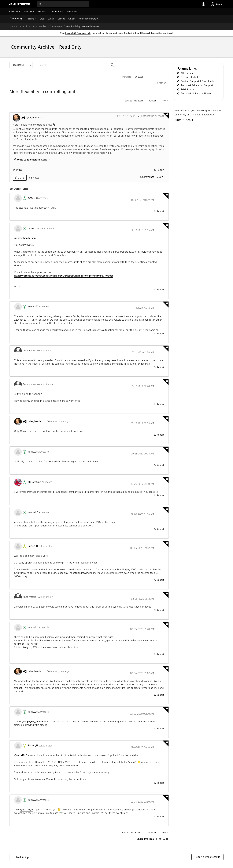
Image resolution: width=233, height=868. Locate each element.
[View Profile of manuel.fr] (33, 512)
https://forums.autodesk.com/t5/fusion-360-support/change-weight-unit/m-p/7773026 (64, 276)
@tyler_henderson (25, 238)
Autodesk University (89, 19)
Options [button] (162, 83)
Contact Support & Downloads (198, 81)
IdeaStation (57, 26)
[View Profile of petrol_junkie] (35, 228)
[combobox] (63, 4)
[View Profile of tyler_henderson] (35, 118)
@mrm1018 (21, 755)
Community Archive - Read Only (33, 26)
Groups (61, 19)
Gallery (72, 19)
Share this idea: (146, 839)
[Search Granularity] (21, 65)
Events (51, 19)
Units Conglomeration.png (32, 160)
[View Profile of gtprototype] (34, 482)
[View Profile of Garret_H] (33, 546)
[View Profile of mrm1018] (33, 198)
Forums (31, 19)
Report (160, 170)
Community (16, 19)
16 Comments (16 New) (152, 177)
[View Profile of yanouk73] (33, 307)
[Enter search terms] (63, 4)
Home (12, 26)
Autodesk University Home (196, 93)
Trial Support (188, 89)
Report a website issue (207, 857)
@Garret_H (27, 810)
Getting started (189, 77)
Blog (42, 19)
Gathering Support (153, 116)
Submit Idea (183, 120)
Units (19, 170)
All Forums (187, 73)
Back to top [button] (22, 857)
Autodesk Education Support (197, 85)
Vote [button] (21, 178)
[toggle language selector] (204, 4)
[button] (160, 200)
